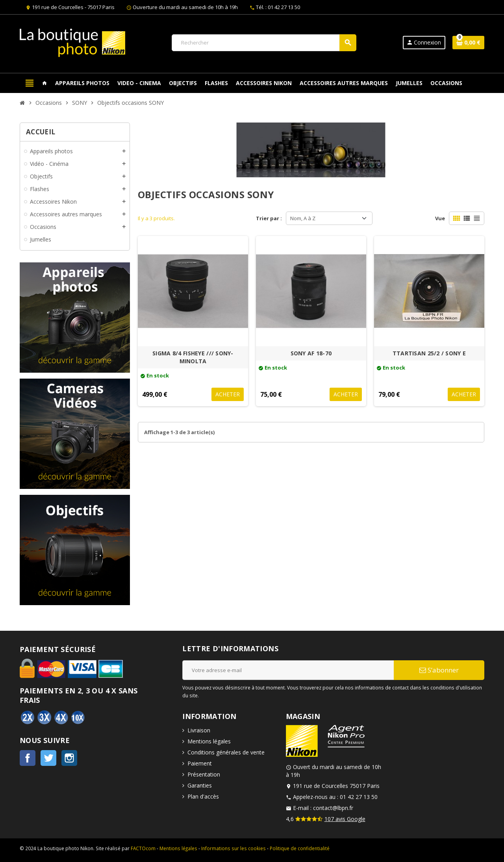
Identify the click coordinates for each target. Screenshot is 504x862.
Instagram (69, 758)
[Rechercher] (264, 43)
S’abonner (439, 670)
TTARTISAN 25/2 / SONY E (429, 353)
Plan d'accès (203, 796)
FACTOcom (143, 848)
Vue (440, 218)
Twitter (48, 758)
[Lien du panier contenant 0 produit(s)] (468, 43)
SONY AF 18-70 (311, 353)
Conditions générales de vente (226, 752)
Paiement (200, 763)
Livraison (199, 730)
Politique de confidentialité (300, 848)
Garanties (200, 785)
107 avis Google (345, 819)
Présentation (204, 774)
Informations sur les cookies (233, 848)
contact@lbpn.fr (333, 808)
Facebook (28, 758)
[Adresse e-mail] (288, 670)
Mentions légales (209, 741)
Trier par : (269, 218)
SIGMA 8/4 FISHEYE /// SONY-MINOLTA (193, 357)
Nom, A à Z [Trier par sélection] (303, 218)
